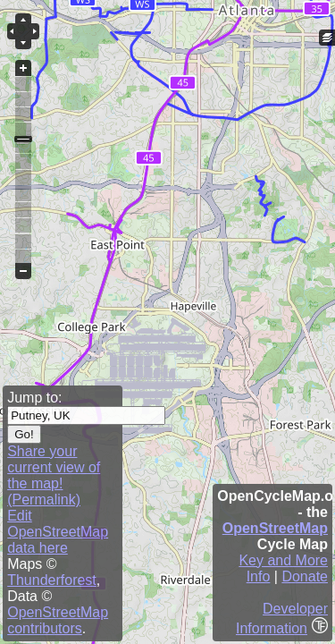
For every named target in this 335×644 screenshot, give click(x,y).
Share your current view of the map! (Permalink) (54, 475)
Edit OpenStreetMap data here (58, 532)
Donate (305, 576)
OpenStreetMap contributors (58, 620)
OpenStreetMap (275, 528)
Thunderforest (52, 580)
